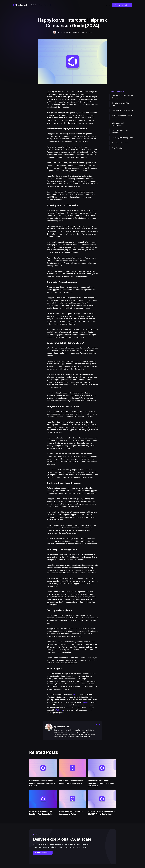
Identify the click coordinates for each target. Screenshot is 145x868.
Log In (108, 5)
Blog (40, 5)
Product (33, 5)
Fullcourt (76, 695)
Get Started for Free (43, 853)
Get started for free (122, 5)
